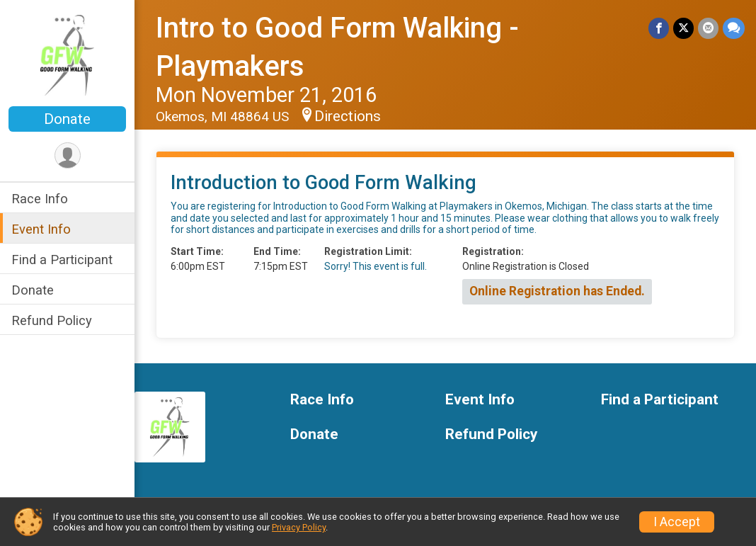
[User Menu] (68, 155)
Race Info (40, 199)
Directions (348, 116)
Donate (67, 119)
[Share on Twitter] (683, 28)
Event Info (41, 229)
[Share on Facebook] (659, 28)
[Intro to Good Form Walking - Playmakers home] (68, 55)
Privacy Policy (299, 527)
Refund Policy (52, 320)
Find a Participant (62, 260)
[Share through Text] (734, 28)
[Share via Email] (708, 28)
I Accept (677, 522)
